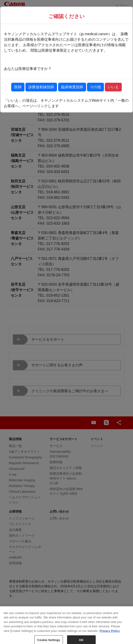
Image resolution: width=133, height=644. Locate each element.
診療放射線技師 (41, 87)
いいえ (113, 87)
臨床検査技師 (72, 87)
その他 (95, 87)
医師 (18, 87)
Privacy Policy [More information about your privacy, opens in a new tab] (110, 637)
